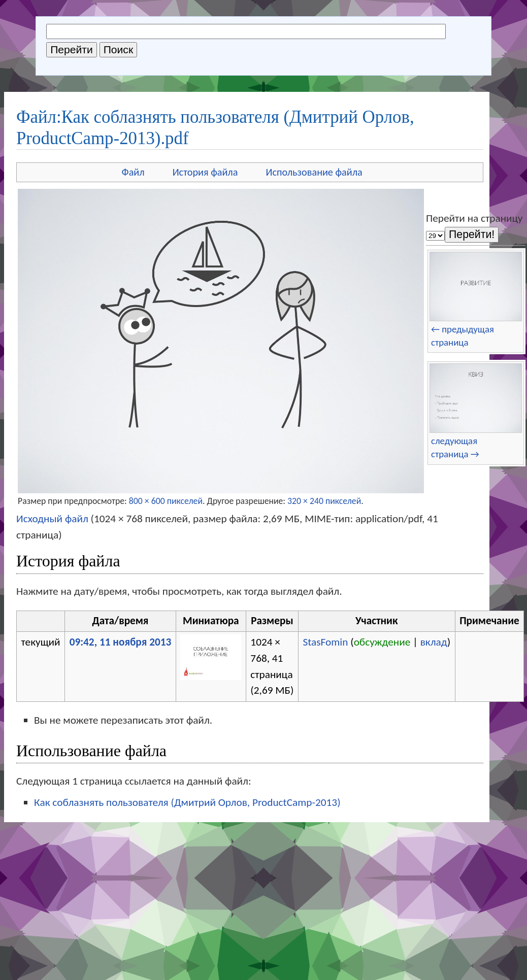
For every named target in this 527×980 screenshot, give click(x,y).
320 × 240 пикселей (324, 501)
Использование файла (314, 172)
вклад (434, 642)
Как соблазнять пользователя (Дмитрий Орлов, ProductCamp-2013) (187, 802)
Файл (133, 172)
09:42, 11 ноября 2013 (121, 642)
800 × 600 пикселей (166, 501)
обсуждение (382, 642)
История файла (205, 172)
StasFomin (325, 642)
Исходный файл (52, 519)
